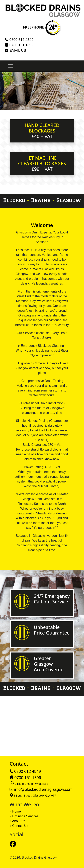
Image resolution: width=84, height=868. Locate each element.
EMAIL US (18, 50)
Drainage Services (25, 816)
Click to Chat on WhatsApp (31, 784)
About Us (19, 821)
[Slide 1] (35, 104)
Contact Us (20, 826)
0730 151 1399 (21, 45)
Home (16, 811)
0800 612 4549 (21, 40)
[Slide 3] (49, 104)
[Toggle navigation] (10, 66)
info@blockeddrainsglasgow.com (43, 789)
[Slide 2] (42, 104)
